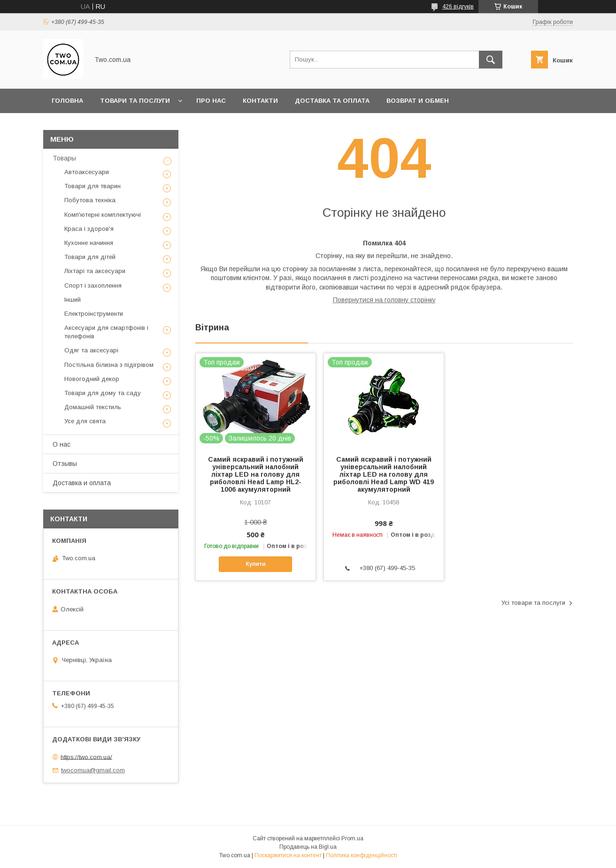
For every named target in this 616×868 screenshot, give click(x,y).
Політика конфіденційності (362, 855)
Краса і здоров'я (89, 229)
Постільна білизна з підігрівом (109, 365)
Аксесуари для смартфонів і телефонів (106, 332)
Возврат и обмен (418, 101)
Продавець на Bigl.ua (308, 847)
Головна (67, 101)
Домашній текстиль (93, 407)
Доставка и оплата (82, 483)
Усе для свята (85, 421)
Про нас (211, 101)
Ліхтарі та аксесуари (95, 271)
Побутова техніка (90, 200)
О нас (62, 444)
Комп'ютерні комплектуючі (103, 215)
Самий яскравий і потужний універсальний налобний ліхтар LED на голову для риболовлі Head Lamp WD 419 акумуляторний (384, 474)
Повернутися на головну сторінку (384, 300)
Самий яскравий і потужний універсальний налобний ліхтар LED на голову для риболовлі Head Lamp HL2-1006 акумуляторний (256, 474)
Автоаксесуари (87, 172)
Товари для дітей (90, 257)
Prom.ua (352, 838)
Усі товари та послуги (533, 603)
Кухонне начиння (89, 243)
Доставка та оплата (332, 101)
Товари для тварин (92, 186)
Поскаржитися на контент (288, 855)
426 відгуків (458, 7)
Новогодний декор (92, 379)
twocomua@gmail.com (93, 770)
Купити (255, 564)
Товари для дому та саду (103, 393)
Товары (64, 158)
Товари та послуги (135, 101)
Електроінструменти (94, 314)
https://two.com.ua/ (86, 757)
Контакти (260, 101)
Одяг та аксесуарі (91, 350)
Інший (73, 300)
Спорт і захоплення (93, 286)
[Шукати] (491, 60)
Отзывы (65, 464)
